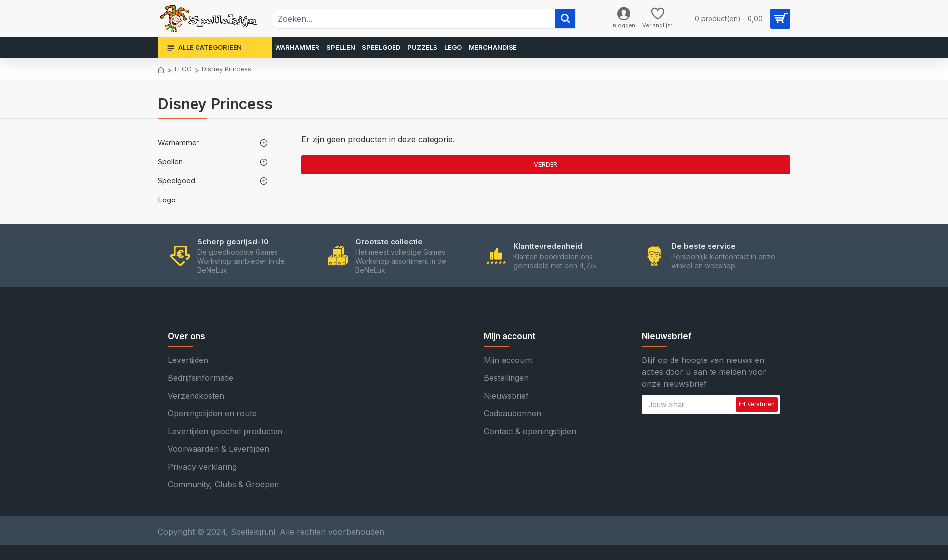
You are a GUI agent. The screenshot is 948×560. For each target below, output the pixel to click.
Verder (546, 164)
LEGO (183, 69)
